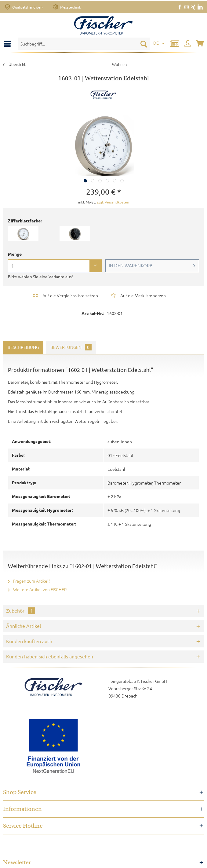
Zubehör (21, 611)
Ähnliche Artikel (24, 626)
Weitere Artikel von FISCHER (37, 589)
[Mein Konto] (188, 44)
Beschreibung (23, 347)
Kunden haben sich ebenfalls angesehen (50, 657)
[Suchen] (144, 44)
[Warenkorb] (201, 44)
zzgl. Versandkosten (113, 202)
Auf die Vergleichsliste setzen (65, 295)
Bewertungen (71, 347)
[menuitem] (9, 44)
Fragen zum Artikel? (29, 581)
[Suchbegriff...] (84, 44)
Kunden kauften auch (29, 641)
